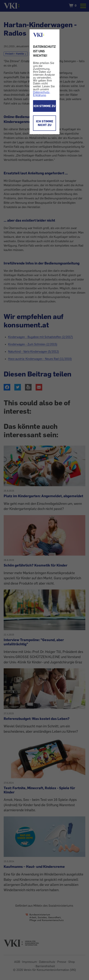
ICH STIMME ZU (44, 106)
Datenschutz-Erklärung (42, 94)
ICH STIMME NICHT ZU (45, 123)
